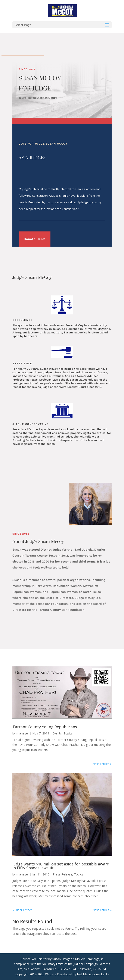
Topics (68, 733)
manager (23, 733)
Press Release (63, 874)
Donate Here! (35, 239)
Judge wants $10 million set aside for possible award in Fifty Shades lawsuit (61, 866)
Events (57, 733)
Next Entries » (102, 764)
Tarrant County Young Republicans (45, 727)
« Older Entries (22, 910)
